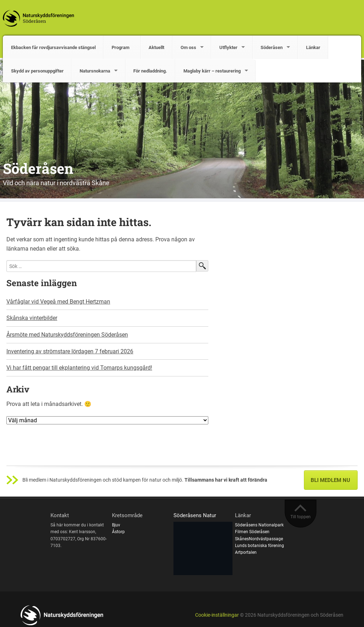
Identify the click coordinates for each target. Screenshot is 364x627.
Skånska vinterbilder (32, 318)
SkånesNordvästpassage (259, 539)
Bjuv (116, 525)
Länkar (313, 47)
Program (122, 47)
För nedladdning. (150, 71)
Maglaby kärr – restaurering (212, 71)
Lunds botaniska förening (259, 546)
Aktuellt (156, 47)
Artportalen (246, 552)
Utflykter (228, 47)
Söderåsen (272, 47)
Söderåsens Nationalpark (259, 525)
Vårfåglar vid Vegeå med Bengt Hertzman (58, 302)
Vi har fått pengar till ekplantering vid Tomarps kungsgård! (79, 368)
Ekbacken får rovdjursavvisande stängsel (53, 47)
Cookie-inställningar (217, 615)
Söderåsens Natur (195, 515)
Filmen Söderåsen (252, 532)
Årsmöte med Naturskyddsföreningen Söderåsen (67, 335)
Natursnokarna (95, 71)
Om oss (188, 47)
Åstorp (118, 532)
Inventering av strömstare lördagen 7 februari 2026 (70, 351)
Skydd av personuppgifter (37, 71)
